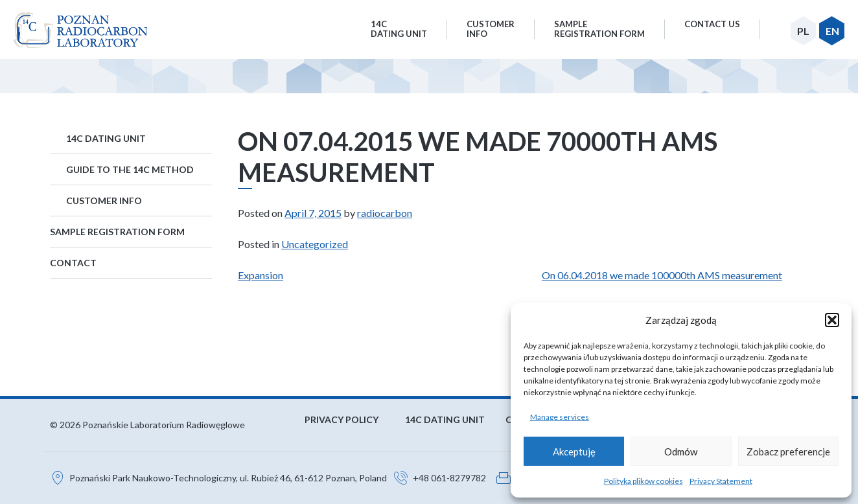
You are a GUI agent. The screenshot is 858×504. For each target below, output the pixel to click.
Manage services (560, 417)
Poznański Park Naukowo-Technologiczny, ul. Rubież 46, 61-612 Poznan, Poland (228, 478)
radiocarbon (385, 213)
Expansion (261, 275)
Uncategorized (315, 244)
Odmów (681, 452)
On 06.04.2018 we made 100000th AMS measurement (662, 275)
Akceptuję (574, 452)
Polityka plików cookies (643, 481)
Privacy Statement (721, 481)
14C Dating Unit (106, 138)
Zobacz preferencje (788, 452)
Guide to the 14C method (130, 169)
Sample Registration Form (117, 232)
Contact (73, 263)
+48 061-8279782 (449, 478)
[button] (832, 320)
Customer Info (104, 200)
